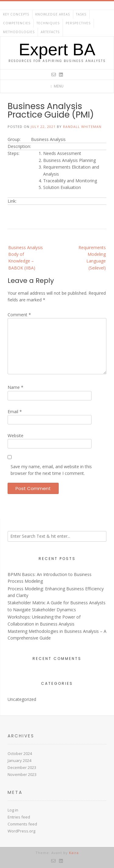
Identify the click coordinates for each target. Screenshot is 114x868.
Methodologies (19, 32)
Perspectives (78, 23)
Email (15, 412)
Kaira (74, 853)
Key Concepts (16, 14)
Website (16, 436)
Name (16, 387)
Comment (19, 315)
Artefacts (50, 32)
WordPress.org (21, 831)
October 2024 (20, 753)
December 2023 (22, 767)
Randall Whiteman (82, 127)
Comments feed (22, 824)
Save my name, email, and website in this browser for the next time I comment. (51, 470)
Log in (13, 810)
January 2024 (19, 760)
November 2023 (22, 774)
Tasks (81, 14)
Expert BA (57, 50)
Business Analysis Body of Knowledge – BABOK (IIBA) (26, 258)
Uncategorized (22, 699)
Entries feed (19, 817)
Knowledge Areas (53, 14)
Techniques (48, 23)
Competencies (17, 23)
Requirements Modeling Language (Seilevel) (92, 258)
